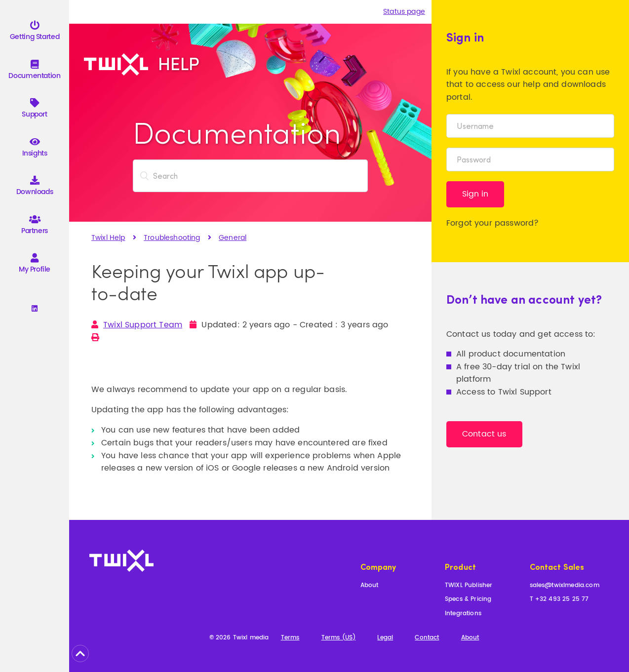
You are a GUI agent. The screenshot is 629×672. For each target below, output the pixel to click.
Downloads (35, 187)
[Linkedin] (35, 309)
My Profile (35, 265)
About (370, 586)
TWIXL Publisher (469, 586)
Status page (404, 12)
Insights (35, 149)
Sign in (475, 194)
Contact (427, 638)
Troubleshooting (172, 238)
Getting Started (35, 32)
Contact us (484, 434)
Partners (35, 226)
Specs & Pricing (468, 600)
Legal (385, 638)
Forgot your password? (492, 223)
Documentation (34, 71)
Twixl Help (108, 238)
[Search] (250, 176)
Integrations (463, 614)
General (233, 238)
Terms (290, 638)
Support (34, 110)
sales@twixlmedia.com (565, 586)
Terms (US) (339, 638)
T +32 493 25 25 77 (559, 600)
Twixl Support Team (143, 325)
